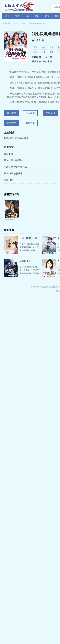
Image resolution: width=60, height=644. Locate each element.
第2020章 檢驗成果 (13, 174)
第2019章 (8, 180)
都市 (24, 23)
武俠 (47, 16)
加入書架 (30, 113)
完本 (36, 47)
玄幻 (27, 16)
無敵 (36, 52)
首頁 (7, 16)
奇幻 (37, 16)
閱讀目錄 (50, 113)
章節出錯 (48, 62)
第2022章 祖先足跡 (13, 160)
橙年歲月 (36, 40)
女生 (17, 16)
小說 (52, 47)
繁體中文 (30, 123)
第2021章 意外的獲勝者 (16, 167)
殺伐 (44, 52)
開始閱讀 (12, 113)
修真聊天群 (25, 261)
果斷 (52, 52)
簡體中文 (12, 123)
